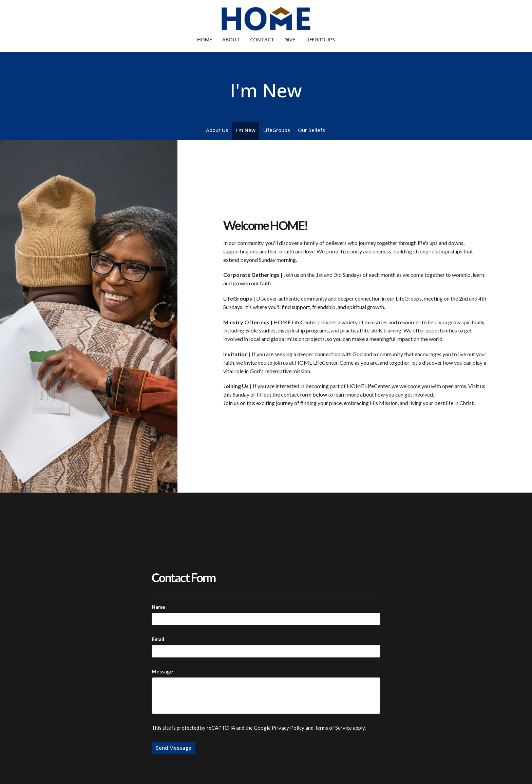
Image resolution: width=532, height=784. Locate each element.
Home (205, 39)
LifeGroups (320, 39)
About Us (217, 130)
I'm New (246, 130)
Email (158, 639)
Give (290, 39)
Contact (262, 39)
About (231, 39)
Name (158, 607)
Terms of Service (333, 728)
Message (162, 671)
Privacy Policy (288, 728)
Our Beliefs (311, 130)
